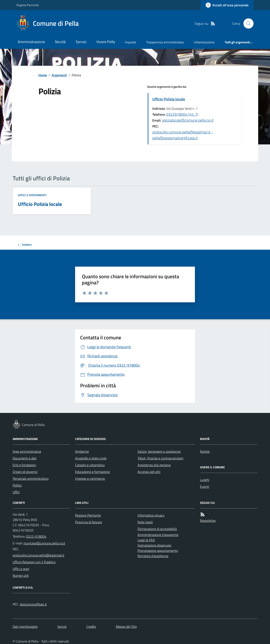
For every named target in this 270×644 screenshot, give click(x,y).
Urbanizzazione (204, 42)
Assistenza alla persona (154, 465)
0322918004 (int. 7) (182, 114)
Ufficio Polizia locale (169, 99)
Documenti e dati (25, 458)
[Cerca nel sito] (247, 23)
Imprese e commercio (90, 478)
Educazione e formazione (92, 472)
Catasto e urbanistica (90, 465)
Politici (17, 485)
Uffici (16, 492)
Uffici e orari (21, 569)
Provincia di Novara (88, 522)
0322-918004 (36, 536)
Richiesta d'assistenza (153, 556)
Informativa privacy (151, 515)
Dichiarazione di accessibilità (157, 529)
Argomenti (59, 75)
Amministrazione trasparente (158, 535)
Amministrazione (31, 42)
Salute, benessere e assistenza (159, 451)
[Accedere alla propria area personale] (227, 5)
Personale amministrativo (31, 478)
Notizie (205, 451)
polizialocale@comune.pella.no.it (188, 120)
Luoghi (205, 480)
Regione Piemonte (28, 5)
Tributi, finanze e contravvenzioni (160, 458)
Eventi (205, 486)
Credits (91, 626)
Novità (60, 42)
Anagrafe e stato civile (91, 458)
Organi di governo (25, 472)
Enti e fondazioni (24, 465)
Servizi (81, 42)
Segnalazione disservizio (154, 545)
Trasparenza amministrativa (165, 42)
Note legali (145, 522)
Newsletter (208, 521)
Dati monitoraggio (25, 626)
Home (43, 75)
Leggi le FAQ (146, 540)
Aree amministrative (27, 451)
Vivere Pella (106, 42)
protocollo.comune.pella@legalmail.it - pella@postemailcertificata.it (183, 135)
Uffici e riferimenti (32, 195)
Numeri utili (21, 575)
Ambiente (82, 451)
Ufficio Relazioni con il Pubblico (34, 562)
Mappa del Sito (126, 626)
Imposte (130, 42)
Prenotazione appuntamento (158, 551)
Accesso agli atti (149, 472)
